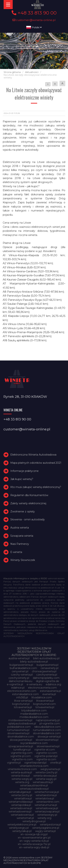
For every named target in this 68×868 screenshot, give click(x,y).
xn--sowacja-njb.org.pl (34, 834)
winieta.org (22, 782)
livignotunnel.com (45, 704)
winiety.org (44, 818)
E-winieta (16, 552)
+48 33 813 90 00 (34, 13)
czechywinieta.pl (47, 675)
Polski (34, 27)
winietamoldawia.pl (21, 802)
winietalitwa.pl (23, 798)
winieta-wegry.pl (22, 779)
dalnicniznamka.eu (21, 681)
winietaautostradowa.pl (34, 789)
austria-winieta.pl (19, 658)
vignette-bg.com (22, 753)
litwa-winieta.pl (23, 701)
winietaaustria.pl (43, 782)
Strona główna (12, 72)
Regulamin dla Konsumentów (29, 495)
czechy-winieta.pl (22, 675)
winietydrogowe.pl (34, 821)
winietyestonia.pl (50, 825)
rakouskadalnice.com (47, 727)
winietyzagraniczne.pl (46, 828)
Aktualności (32, 72)
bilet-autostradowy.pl (46, 658)
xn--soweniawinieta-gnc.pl (34, 838)
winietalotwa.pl (45, 798)
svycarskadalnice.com (34, 743)
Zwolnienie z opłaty (23, 511)
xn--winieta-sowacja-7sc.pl (34, 844)
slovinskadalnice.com (21, 737)
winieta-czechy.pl (46, 772)
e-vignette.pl (15, 684)
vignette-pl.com (21, 756)
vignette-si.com (46, 759)
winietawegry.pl (47, 815)
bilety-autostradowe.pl (34, 662)
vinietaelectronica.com (34, 766)
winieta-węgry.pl (46, 779)
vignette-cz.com (47, 753)
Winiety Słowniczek (23, 560)
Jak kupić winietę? (22, 479)
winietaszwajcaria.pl (47, 812)
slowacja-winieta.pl (49, 737)
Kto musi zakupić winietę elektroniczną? (36, 487)
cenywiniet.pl (20, 671)
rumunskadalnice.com (47, 730)
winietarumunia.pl (46, 805)
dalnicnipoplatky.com (46, 678)
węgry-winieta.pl (45, 831)
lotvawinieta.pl (23, 707)
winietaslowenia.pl (20, 812)
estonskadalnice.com (25, 694)
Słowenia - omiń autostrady (28, 520)
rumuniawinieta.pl (18, 730)
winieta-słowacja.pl (45, 776)
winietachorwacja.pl (47, 792)
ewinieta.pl (49, 694)
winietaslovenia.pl (21, 808)
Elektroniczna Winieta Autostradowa (33, 455)
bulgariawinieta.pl (48, 665)
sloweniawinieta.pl (47, 740)
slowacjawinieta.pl (21, 740)
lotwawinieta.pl (45, 707)
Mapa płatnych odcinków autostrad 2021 (36, 463)
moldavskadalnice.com (34, 717)
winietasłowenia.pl (22, 815)
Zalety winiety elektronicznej (28, 503)
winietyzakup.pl (22, 831)
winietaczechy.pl (22, 795)
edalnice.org (53, 684)
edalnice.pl (18, 688)
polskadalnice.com (19, 727)
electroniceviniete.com (22, 691)
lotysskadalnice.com (34, 710)
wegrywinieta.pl (50, 769)
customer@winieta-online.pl (34, 20)
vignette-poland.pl (46, 756)
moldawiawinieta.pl (20, 720)
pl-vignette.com (50, 724)
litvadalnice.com (42, 697)
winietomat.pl (25, 818)
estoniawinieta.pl (50, 691)
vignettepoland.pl (35, 763)
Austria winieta (20, 528)
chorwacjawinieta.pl (44, 671)
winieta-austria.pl (21, 772)
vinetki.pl (56, 763)
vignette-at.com (45, 750)
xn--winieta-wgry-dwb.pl (34, 847)
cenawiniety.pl (50, 668)
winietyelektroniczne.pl (22, 825)
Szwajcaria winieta (22, 536)
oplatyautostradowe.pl (22, 724)
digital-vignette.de (48, 681)
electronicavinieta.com (42, 688)
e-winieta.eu (34, 684)
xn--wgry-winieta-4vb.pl (34, 841)
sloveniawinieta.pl (18, 733)
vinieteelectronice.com (22, 769)
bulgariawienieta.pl (21, 665)
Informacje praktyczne (24, 471)
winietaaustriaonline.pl (34, 785)
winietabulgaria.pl (20, 792)
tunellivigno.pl (22, 750)
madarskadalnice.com (34, 714)
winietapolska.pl (21, 805)
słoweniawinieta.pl (48, 746)
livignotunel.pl (21, 704)
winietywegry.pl (19, 828)
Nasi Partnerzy (20, 544)
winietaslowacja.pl (47, 808)
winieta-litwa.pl (20, 776)
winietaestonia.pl (46, 795)
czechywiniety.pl (19, 678)
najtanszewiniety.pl (48, 720)
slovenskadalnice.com (47, 733)
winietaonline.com (48, 802)
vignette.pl (14, 763)
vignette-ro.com (22, 759)
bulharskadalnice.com (23, 668)
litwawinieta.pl (45, 701)
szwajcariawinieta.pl (21, 746)
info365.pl (22, 697)
